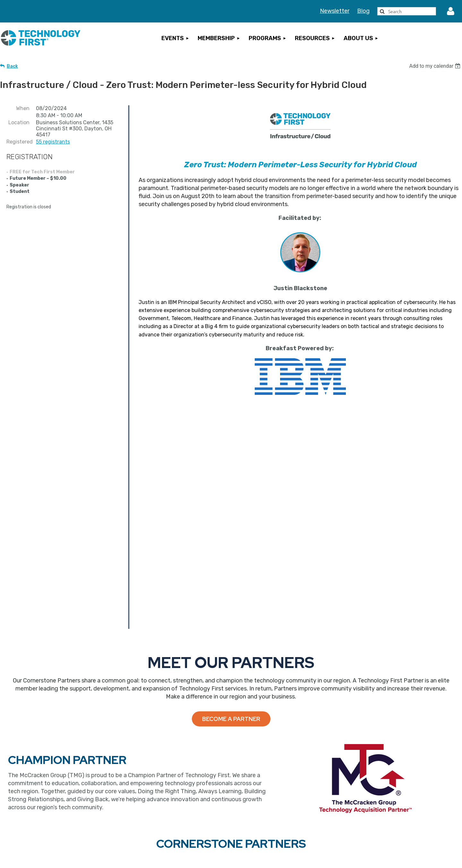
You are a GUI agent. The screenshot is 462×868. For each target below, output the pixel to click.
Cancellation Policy (382, 791)
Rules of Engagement (386, 830)
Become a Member (163, 790)
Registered (18, 142)
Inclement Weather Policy (391, 820)
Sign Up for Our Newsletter (276, 817)
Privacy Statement (382, 811)
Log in (451, 11)
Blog (363, 11)
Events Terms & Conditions (393, 801)
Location (19, 122)
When (23, 108)
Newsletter (335, 11)
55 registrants (53, 142)
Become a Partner (231, 537)
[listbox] (436, 66)
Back (12, 66)
